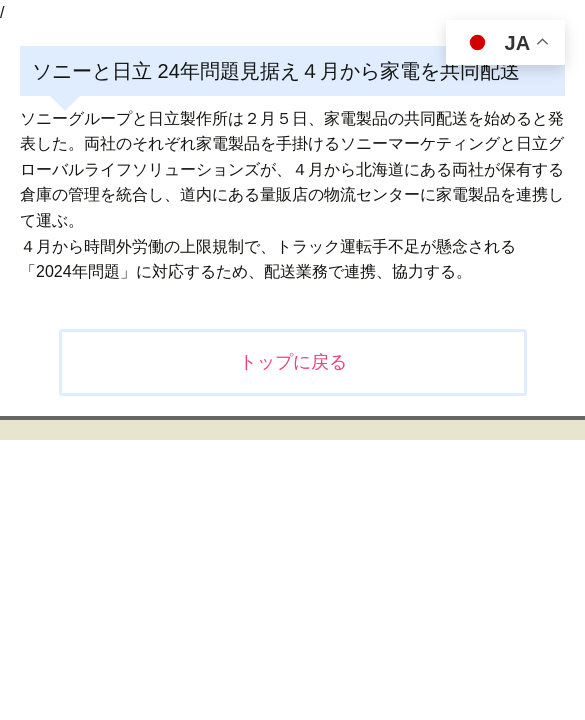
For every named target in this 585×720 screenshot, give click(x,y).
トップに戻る (293, 362)
